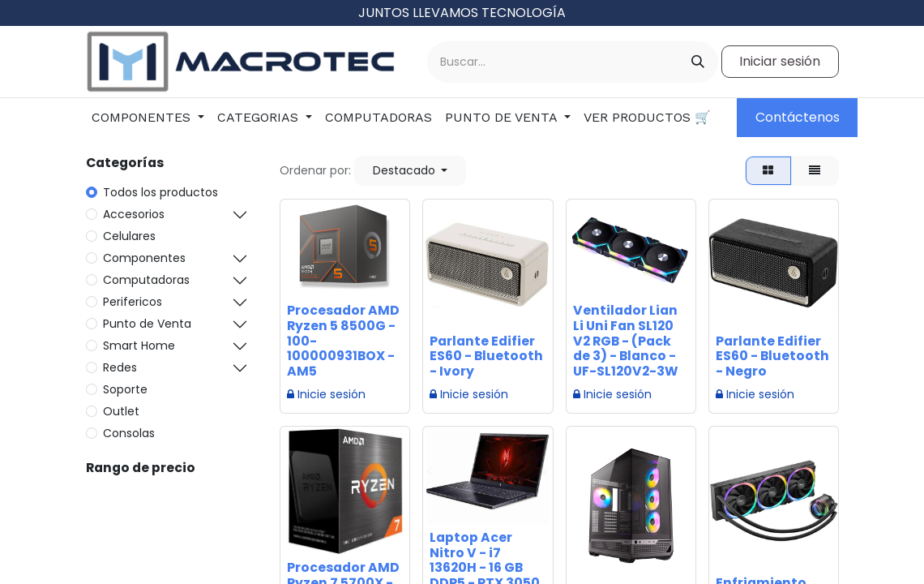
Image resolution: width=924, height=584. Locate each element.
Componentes (144, 258)
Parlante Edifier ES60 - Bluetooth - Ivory (486, 356)
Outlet (121, 411)
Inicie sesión (326, 394)
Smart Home (139, 346)
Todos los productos (160, 192)
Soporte (125, 389)
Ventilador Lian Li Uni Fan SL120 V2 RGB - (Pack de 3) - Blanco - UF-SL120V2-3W (626, 341)
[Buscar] (698, 62)
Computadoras (146, 280)
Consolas (129, 433)
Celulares (129, 236)
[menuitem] (148, 118)
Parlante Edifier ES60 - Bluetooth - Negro (772, 356)
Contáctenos (798, 117)
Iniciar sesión (780, 61)
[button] (410, 171)
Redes (120, 367)
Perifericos (133, 302)
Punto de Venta (147, 324)
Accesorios (134, 214)
